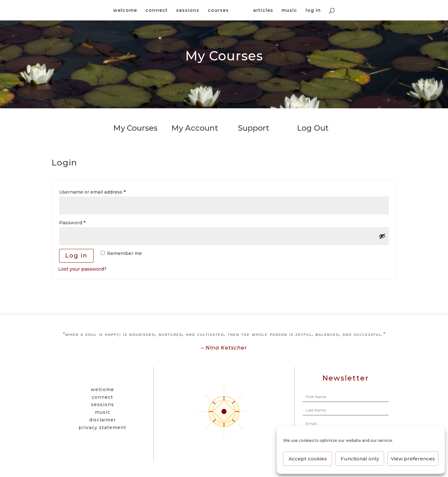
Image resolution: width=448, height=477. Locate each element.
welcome (125, 11)
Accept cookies (308, 459)
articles (263, 11)
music (289, 11)
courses (219, 11)
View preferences (413, 459)
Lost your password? (82, 269)
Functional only (360, 459)
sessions (188, 11)
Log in (76, 256)
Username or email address (103, 191)
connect (157, 11)
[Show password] (382, 236)
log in (313, 11)
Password (83, 222)
